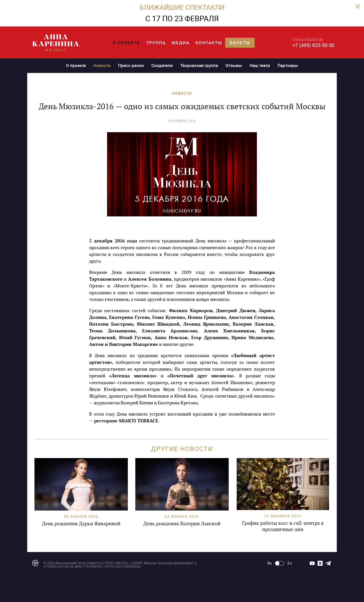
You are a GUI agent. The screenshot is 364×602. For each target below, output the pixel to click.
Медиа (181, 43)
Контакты (209, 43)
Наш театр (260, 65)
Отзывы (234, 65)
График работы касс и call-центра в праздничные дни (283, 526)
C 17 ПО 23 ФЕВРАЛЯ (182, 18)
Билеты (240, 43)
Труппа (156, 43)
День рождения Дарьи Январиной (81, 524)
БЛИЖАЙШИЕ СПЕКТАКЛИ (182, 7)
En (290, 563)
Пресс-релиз (131, 65)
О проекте (126, 43)
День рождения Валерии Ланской (182, 524)
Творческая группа (199, 65)
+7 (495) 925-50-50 (313, 45)
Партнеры (288, 65)
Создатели (162, 65)
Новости (102, 65)
